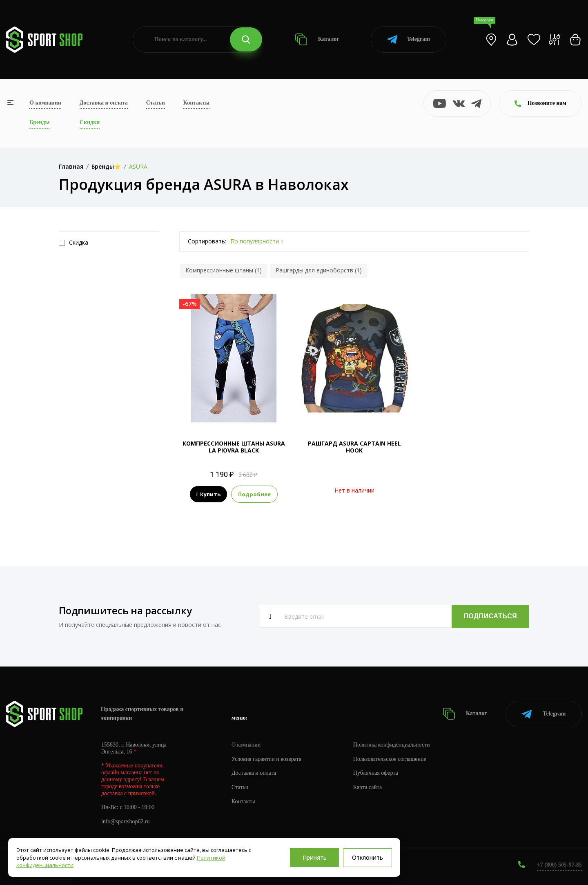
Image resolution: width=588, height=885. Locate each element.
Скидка (73, 243)
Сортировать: (207, 241)
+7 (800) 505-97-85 (559, 864)
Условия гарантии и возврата (267, 759)
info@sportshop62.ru (126, 821)
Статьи (156, 103)
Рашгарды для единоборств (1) (319, 270)
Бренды (39, 122)
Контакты (196, 103)
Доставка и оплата (104, 103)
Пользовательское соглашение (390, 759)
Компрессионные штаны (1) (224, 270)
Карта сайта (368, 787)
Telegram (409, 39)
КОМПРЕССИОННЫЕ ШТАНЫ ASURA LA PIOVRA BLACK (234, 447)
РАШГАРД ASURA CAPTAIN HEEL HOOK (354, 447)
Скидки (90, 122)
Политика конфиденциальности (392, 744)
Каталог (317, 39)
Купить (208, 494)
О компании (45, 103)
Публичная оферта (376, 773)
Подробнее (254, 494)
